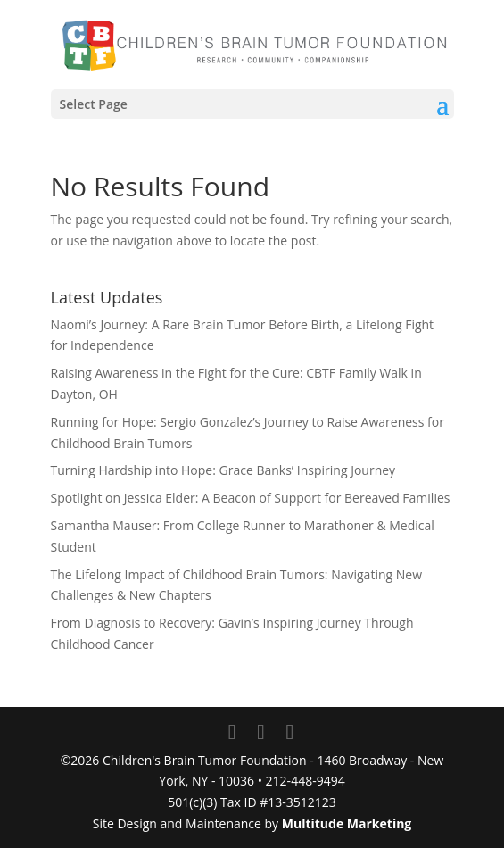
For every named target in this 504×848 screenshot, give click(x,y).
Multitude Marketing (347, 823)
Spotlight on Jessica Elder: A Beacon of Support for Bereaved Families (251, 498)
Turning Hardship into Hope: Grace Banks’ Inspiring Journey (223, 470)
